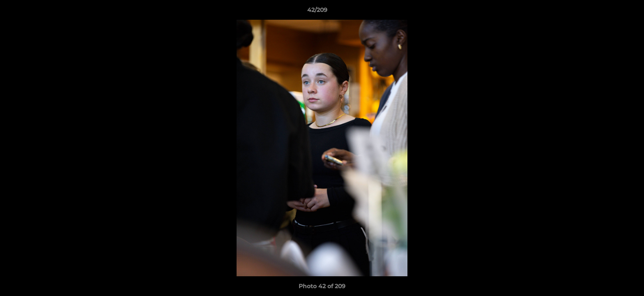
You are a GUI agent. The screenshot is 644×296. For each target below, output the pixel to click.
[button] (609, 12)
